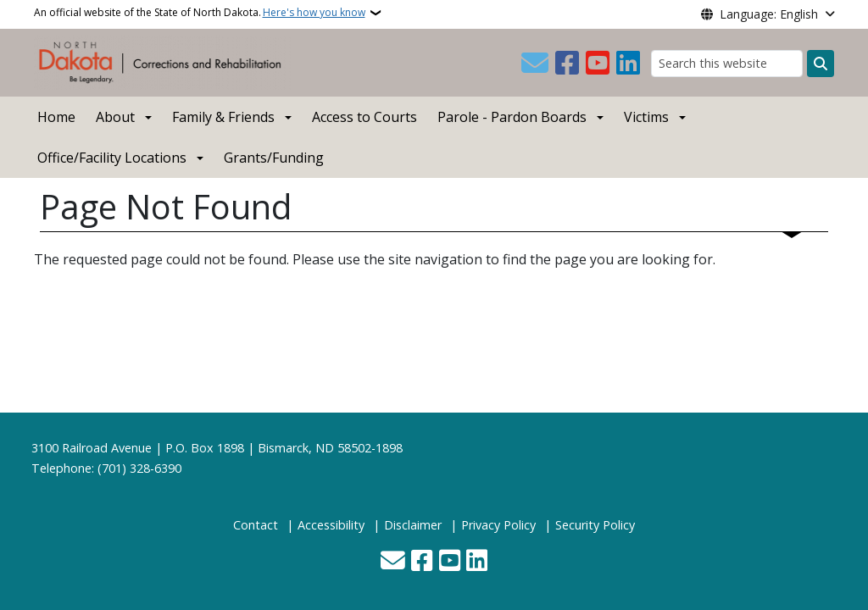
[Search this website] (727, 63)
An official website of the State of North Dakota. (200, 13)
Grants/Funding (274, 158)
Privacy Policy (498, 525)
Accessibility (331, 525)
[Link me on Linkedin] (628, 64)
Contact (256, 525)
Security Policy (595, 525)
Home (56, 117)
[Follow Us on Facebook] (567, 64)
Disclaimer (413, 525)
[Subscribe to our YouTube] (598, 64)
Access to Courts (364, 117)
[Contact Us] (535, 64)
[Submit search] (821, 64)
